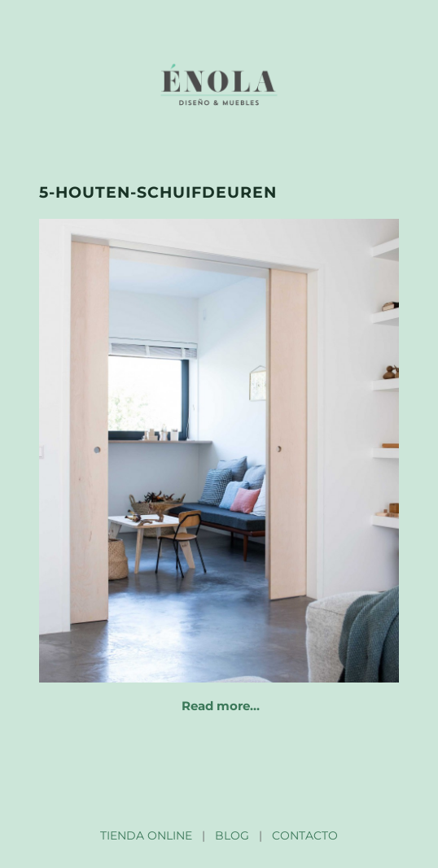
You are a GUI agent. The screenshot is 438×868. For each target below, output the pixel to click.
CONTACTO (305, 835)
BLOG (232, 835)
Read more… (221, 706)
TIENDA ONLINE (146, 835)
